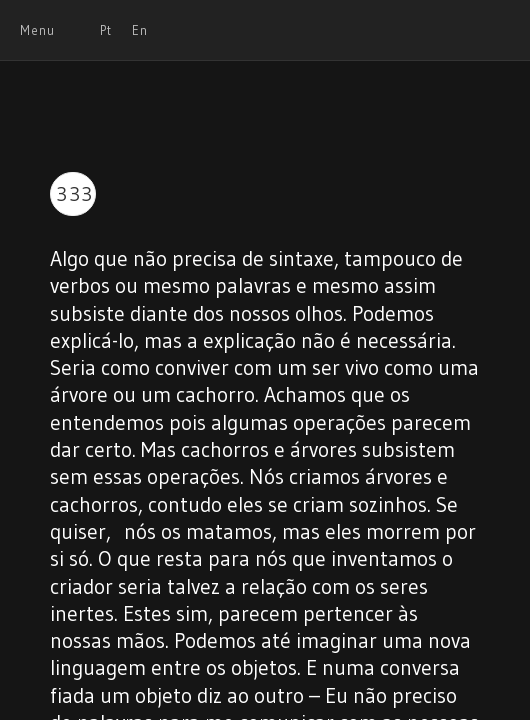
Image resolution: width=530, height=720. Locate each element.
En (140, 30)
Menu (37, 30)
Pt (106, 30)
